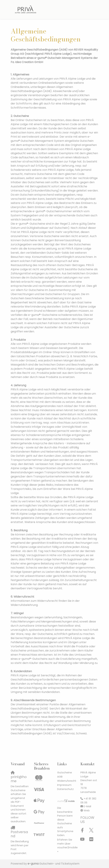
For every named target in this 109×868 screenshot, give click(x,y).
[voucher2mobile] (66, 801)
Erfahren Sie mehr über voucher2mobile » (67, 845)
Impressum (64, 785)
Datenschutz (65, 789)
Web (87, 810)
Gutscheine (65, 772)
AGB (60, 777)
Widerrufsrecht (67, 781)
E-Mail (87, 806)
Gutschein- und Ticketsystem (53, 864)
